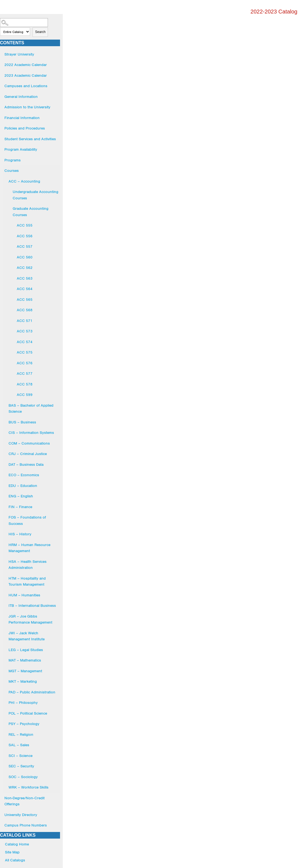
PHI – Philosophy (23, 702)
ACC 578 (25, 384)
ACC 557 (25, 246)
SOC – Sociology (23, 777)
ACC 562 (25, 268)
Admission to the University (27, 107)
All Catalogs (15, 860)
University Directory (21, 815)
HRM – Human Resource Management (29, 548)
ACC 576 (25, 363)
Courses (12, 170)
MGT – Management (25, 671)
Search (40, 32)
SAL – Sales (19, 745)
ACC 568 (25, 310)
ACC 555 (25, 225)
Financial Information (22, 118)
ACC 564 (25, 289)
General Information (21, 97)
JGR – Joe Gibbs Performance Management (30, 619)
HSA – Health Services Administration (28, 565)
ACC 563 (25, 278)
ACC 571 (25, 321)
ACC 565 (25, 299)
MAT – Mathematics (25, 660)
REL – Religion (21, 734)
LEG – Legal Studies (26, 650)
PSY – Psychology (24, 724)
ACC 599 (25, 395)
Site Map (12, 852)
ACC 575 (25, 352)
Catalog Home (17, 844)
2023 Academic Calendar (26, 75)
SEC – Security (21, 766)
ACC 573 (25, 331)
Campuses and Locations (26, 86)
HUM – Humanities (24, 595)
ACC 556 (25, 236)
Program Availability (21, 149)
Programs (13, 160)
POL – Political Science (28, 713)
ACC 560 (25, 257)
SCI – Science (21, 756)
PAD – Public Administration (32, 692)
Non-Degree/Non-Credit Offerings (25, 801)
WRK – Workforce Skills (28, 787)
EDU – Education (23, 486)
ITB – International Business (32, 605)
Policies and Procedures (25, 128)
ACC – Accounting (24, 181)
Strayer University (19, 54)
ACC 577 (25, 373)
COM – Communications (29, 443)
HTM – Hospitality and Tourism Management (27, 581)
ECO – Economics (24, 475)
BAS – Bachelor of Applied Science (31, 408)
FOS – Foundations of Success (27, 520)
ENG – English (21, 496)
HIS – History (20, 534)
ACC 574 (25, 342)
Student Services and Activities (30, 139)
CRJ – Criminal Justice (28, 454)
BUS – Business (22, 422)
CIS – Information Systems (31, 432)
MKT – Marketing (23, 681)
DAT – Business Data (26, 464)
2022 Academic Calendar (26, 65)
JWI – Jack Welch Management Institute (27, 636)
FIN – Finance (20, 507)
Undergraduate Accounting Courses (36, 195)
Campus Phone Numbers (26, 825)
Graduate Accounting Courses (31, 212)
